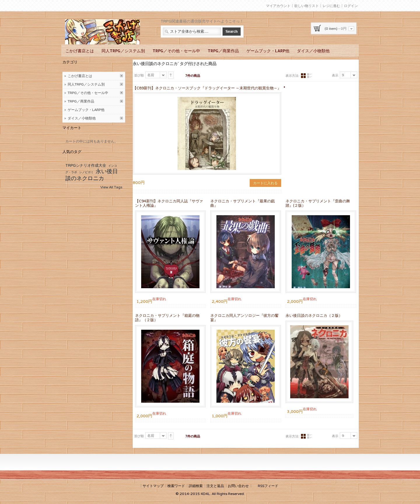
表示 (335, 75)
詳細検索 (196, 486)
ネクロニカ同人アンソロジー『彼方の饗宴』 (244, 318)
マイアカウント (278, 6)
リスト (309, 76)
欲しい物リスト (307, 6)
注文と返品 (215, 486)
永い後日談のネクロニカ (92, 175)
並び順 (139, 75)
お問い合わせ (238, 486)
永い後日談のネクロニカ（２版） (314, 316)
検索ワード (176, 486)
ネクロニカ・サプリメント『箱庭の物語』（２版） (167, 318)
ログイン (351, 6)
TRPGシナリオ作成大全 (86, 165)
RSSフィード (268, 486)
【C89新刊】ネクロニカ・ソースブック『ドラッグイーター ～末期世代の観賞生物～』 (207, 88)
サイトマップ (153, 486)
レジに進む (331, 6)
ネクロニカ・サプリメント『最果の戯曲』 (243, 203)
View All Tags (111, 187)
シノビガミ (86, 172)
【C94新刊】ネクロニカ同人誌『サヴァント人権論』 (169, 203)
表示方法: (292, 76)
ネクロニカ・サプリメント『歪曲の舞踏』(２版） (318, 203)
